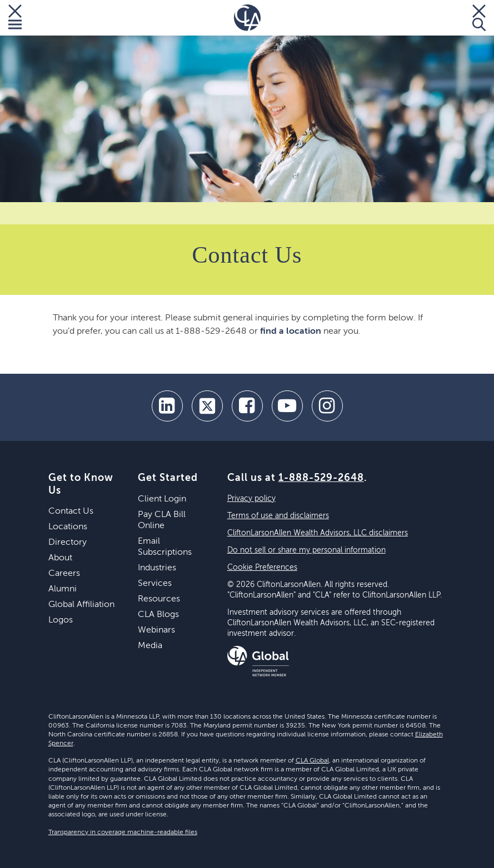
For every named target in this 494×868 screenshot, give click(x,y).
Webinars (156, 630)
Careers (64, 574)
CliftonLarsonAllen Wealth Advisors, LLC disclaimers (318, 533)
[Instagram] (327, 406)
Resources (159, 599)
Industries (157, 568)
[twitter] (207, 406)
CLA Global (312, 761)
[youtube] (287, 406)
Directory (68, 543)
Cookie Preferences (262, 568)
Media (150, 646)
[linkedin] (167, 406)
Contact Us (71, 511)
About (60, 558)
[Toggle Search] (479, 18)
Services (155, 584)
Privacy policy (251, 499)
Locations (68, 527)
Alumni (63, 589)
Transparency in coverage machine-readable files (123, 832)
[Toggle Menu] (15, 18)
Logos (61, 620)
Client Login (162, 499)
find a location (291, 332)
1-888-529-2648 (321, 478)
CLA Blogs (158, 615)
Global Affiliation (81, 605)
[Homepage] (247, 18)
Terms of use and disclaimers (278, 516)
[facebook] (247, 406)
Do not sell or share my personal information (306, 550)
